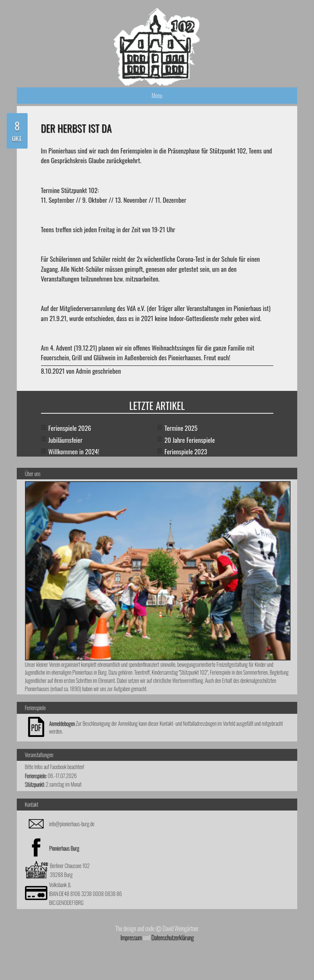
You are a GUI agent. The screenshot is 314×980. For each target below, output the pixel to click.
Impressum (131, 937)
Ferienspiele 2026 (70, 428)
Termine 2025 (181, 428)
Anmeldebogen (62, 723)
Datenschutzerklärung (172, 937)
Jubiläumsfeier (66, 440)
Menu (157, 96)
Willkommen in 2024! (74, 451)
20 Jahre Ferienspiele (190, 440)
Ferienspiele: (36, 776)
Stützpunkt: (35, 784)
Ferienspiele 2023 (186, 451)
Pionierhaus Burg (64, 848)
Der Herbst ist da (76, 128)
